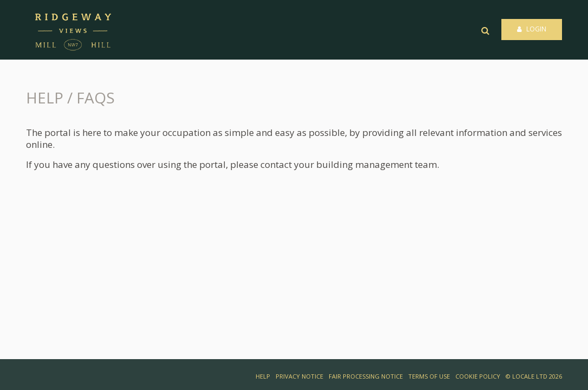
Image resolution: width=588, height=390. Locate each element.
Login (532, 29)
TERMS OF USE (429, 376)
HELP (263, 376)
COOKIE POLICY (478, 376)
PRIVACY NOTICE (299, 376)
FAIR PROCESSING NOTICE (366, 376)
